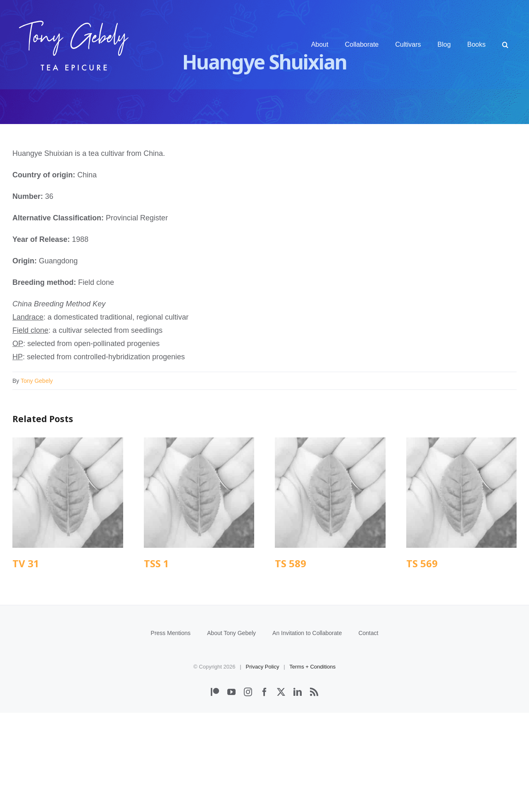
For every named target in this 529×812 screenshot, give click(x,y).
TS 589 (291, 563)
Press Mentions (171, 732)
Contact (368, 732)
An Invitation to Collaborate (307, 732)
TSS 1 (156, 563)
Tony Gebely (37, 381)
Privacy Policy (263, 766)
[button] (505, 45)
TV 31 (26, 563)
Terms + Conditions (312, 766)
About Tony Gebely (231, 732)
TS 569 (422, 563)
